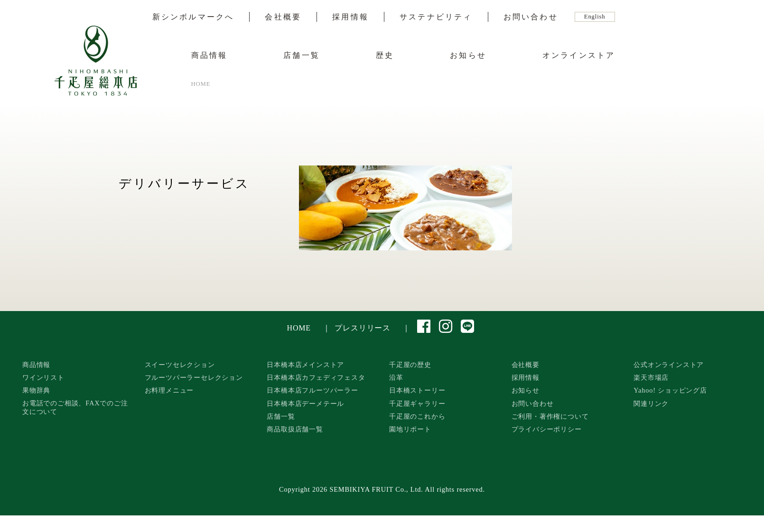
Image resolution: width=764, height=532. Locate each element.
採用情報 (350, 17)
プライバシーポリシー (547, 429)
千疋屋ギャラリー (417, 404)
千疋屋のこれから (417, 416)
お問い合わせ (531, 17)
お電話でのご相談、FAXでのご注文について (75, 408)
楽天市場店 (651, 377)
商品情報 (210, 55)
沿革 (396, 377)
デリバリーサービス (184, 184)
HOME (299, 328)
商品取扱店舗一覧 (295, 429)
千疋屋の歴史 (410, 365)
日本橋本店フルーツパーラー (312, 390)
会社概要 (283, 17)
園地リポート (410, 429)
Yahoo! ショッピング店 (670, 390)
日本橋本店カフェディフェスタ (316, 377)
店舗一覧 (302, 55)
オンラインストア (579, 55)
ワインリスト (43, 377)
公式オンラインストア (669, 365)
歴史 (385, 55)
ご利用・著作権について (550, 416)
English (595, 17)
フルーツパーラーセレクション (194, 377)
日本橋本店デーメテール (305, 404)
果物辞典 (36, 390)
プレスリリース (363, 328)
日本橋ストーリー (417, 390)
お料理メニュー (169, 390)
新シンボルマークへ (193, 17)
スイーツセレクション (180, 365)
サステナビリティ (436, 17)
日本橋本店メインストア (305, 365)
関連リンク (651, 404)
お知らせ (468, 55)
